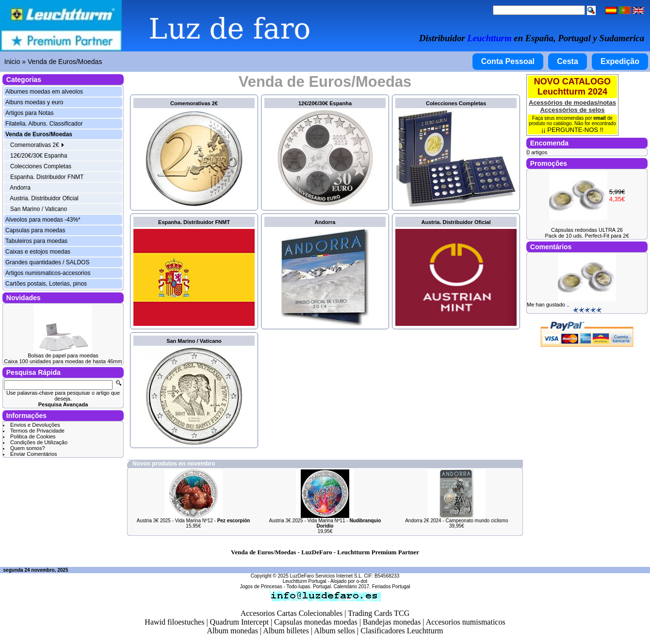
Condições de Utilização (39, 442)
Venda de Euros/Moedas (65, 62)
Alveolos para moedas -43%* (43, 220)
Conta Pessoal (508, 61)
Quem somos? (28, 448)
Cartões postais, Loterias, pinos (46, 284)
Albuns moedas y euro (34, 102)
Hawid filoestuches (174, 622)
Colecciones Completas (41, 166)
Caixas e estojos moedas (38, 252)
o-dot (362, 581)
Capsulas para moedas (35, 230)
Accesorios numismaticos (466, 622)
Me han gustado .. (548, 305)
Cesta (568, 61)
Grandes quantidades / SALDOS (47, 262)
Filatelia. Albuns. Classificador (44, 124)
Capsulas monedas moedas (316, 622)
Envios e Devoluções (35, 425)
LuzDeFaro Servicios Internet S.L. (326, 576)
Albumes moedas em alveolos (44, 92)
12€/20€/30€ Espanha (39, 156)
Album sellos (334, 631)
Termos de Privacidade (37, 431)
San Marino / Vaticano (39, 209)
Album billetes (286, 631)
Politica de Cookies (33, 436)
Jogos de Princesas (261, 587)
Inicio (12, 62)
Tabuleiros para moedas (36, 241)
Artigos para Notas (29, 113)
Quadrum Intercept (239, 622)
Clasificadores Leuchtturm (402, 631)
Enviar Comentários (34, 454)
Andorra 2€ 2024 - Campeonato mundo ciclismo (456, 521)
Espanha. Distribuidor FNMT (47, 177)
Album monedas (233, 631)
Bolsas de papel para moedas (63, 355)
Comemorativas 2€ (37, 145)
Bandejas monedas (392, 622)
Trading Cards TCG (379, 613)
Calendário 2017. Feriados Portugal (372, 587)
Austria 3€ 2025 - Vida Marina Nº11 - (325, 523)
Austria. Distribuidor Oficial (44, 198)
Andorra (20, 188)
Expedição (620, 61)
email (600, 118)
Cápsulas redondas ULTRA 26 (587, 230)
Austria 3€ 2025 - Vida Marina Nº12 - (194, 521)
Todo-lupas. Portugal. (309, 587)
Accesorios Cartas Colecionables (292, 613)
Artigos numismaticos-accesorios (48, 273)
